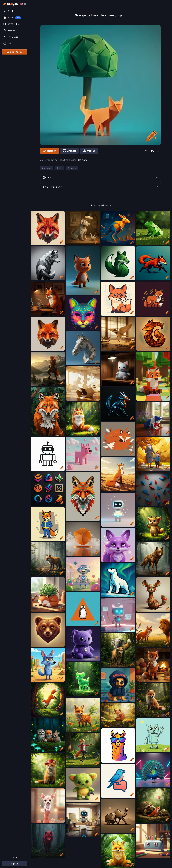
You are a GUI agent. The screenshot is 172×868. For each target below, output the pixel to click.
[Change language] (23, 4)
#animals (47, 168)
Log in (15, 857)
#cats (59, 168)
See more (82, 160)
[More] (147, 151)
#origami (72, 168)
